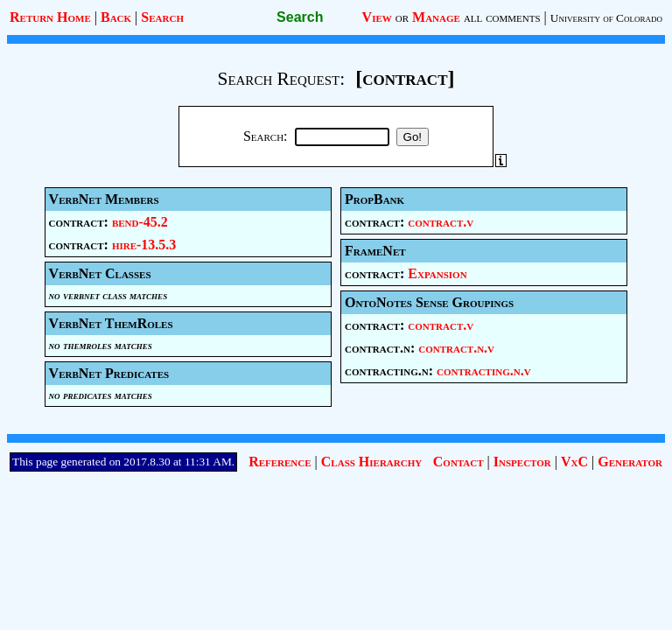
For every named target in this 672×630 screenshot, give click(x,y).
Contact (458, 462)
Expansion (437, 273)
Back (116, 17)
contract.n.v (456, 348)
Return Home (50, 17)
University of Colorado (606, 18)
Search (162, 17)
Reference (280, 462)
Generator (630, 462)
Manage (436, 17)
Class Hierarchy (371, 462)
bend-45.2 (140, 222)
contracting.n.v (484, 371)
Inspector (522, 462)
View (377, 17)
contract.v (441, 222)
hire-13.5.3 (144, 245)
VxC (574, 462)
